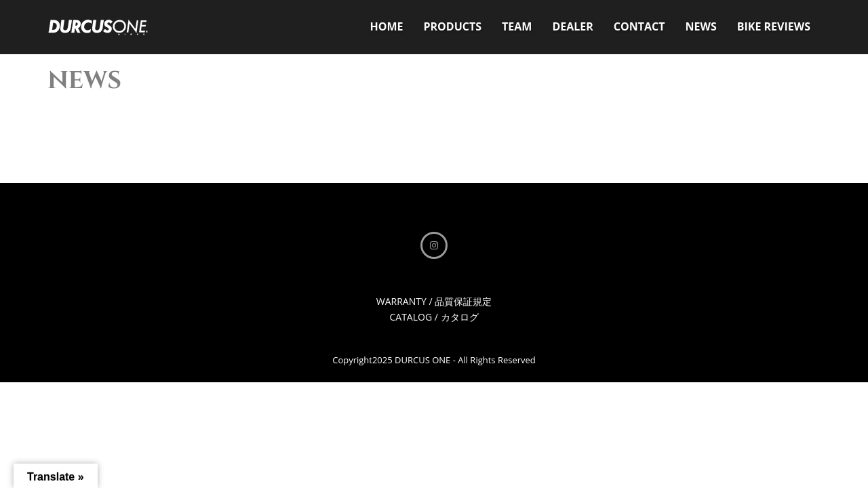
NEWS (701, 26)
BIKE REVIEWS (774, 26)
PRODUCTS (452, 26)
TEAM (517, 26)
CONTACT (639, 26)
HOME (386, 26)
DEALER (572, 26)
